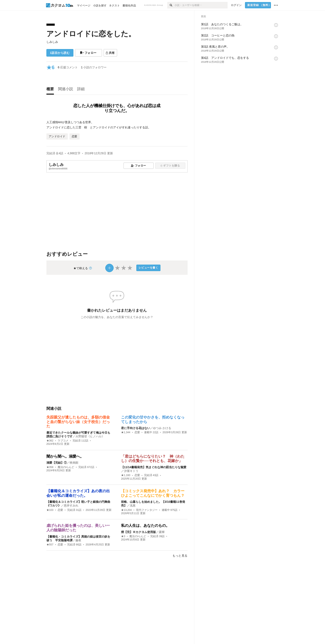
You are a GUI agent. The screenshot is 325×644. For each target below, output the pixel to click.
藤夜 (78, 540)
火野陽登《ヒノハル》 (90, 436)
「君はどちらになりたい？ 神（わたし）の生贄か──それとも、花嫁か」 (153, 459)
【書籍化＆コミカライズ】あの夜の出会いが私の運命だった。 (78, 493)
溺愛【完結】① (57, 463)
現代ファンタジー (147, 510)
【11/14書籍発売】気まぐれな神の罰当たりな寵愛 (154, 467)
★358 (50, 467)
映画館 (74, 463)
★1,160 (126, 475)
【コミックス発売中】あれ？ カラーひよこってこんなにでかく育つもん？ (153, 493)
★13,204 (126, 510)
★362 (50, 441)
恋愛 (137, 432)
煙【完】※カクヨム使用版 (138, 532)
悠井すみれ (71, 505)
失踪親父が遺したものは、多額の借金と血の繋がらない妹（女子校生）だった (78, 422)
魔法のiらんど (66, 467)
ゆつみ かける (162, 428)
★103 (50, 510)
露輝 (162, 532)
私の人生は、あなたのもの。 (145, 526)
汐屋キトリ (131, 471)
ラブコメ (63, 441)
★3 (123, 536)
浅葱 (133, 505)
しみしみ (52, 42)
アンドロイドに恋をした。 (91, 34)
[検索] (171, 5)
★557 (50, 545)
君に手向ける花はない (136, 428)
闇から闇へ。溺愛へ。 (65, 456)
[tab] (51, 90)
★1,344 (126, 432)
